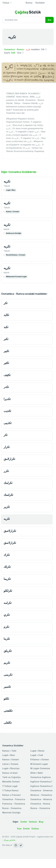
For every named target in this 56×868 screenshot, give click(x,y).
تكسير (7, 687)
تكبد (6, 327)
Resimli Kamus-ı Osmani (16, 255)
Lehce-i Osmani (10, 764)
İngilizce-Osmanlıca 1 (41, 782)
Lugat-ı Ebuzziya (11, 768)
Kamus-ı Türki (9, 751)
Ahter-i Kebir (37, 773)
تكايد (6, 315)
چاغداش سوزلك (9, 840)
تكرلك (7, 567)
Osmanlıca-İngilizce (41, 777)
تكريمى (8, 675)
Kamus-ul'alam (10, 773)
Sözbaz (35, 829)
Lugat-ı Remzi (37, 751)
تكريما (7, 579)
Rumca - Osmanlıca (40, 808)
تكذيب (7, 411)
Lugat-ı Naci (9, 755)
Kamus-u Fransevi (12, 795)
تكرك (7, 555)
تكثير (6, 363)
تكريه (7, 181)
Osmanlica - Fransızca (14, 799)
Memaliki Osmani (11, 782)
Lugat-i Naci (11, 190)
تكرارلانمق (10, 543)
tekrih (7, 229)
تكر (6, 303)
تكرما (7, 639)
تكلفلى (8, 723)
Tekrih (7, 186)
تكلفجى (8, 711)
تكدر (6, 387)
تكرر (6, 471)
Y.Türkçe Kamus (10, 790)
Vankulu (33, 822)
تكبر (6, 339)
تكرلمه (8, 603)
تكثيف (7, 375)
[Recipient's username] (24, 20)
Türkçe (6, 3)
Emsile (26, 829)
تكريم (7, 663)
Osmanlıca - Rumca (14, 49)
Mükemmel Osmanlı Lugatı (16, 277)
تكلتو (6, 699)
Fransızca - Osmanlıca (14, 804)
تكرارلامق (9, 459)
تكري (7, 615)
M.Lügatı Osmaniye (40, 768)
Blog (41, 822)
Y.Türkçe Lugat (10, 786)
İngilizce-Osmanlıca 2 (41, 786)
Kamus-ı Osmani (13, 212)
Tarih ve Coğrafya (11, 777)
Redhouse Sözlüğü (14, 233)
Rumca (29, 3)
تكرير (7, 507)
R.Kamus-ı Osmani (40, 759)
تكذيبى (8, 423)
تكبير (6, 351)
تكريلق (8, 651)
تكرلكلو (8, 591)
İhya (19, 829)
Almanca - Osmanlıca (41, 795)
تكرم (6, 627)
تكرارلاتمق (10, 531)
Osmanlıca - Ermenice (41, 790)
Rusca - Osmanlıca (12, 808)
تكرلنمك (8, 495)
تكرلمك (8, 483)
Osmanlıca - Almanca (41, 799)
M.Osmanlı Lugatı (39, 764)
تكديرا (7, 399)
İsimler (24, 822)
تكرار (7, 447)
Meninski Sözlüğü (11, 813)
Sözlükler (40, 3)
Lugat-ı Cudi (37, 755)
